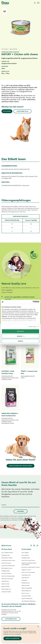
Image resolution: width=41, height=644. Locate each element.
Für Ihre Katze (26, 549)
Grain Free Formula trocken (8, 566)
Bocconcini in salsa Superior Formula (31, 567)
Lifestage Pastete (6, 571)
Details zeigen (33, 327)
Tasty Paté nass (5, 581)
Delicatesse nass (26, 583)
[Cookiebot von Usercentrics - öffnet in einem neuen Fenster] (33, 302)
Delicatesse (24, 580)
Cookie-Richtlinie (31, 322)
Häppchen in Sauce (26, 570)
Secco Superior (25, 555)
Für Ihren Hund (7, 549)
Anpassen (21, 336)
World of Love (6, 545)
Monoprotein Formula (7, 558)
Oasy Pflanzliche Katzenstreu (29, 601)
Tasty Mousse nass (26, 575)
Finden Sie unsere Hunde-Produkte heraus (20, 466)
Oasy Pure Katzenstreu (27, 598)
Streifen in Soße (5, 584)
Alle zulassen (20, 331)
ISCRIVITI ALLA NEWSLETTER (13, 638)
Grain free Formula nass (7, 579)
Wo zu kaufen (7, 111)
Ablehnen (20, 341)
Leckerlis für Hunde (6, 592)
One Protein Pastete (6, 573)
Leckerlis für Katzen (26, 596)
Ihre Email (4, 505)
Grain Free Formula (6, 563)
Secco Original (25, 553)
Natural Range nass (6, 589)
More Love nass (25, 593)
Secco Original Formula (7, 553)
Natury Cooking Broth (27, 588)
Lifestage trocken (6, 555)
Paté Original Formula (7, 568)
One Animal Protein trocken (8, 560)
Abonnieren (20, 511)
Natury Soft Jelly (5, 586)
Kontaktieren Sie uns (22, 111)
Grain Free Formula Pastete (8, 576)
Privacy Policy (25, 520)
